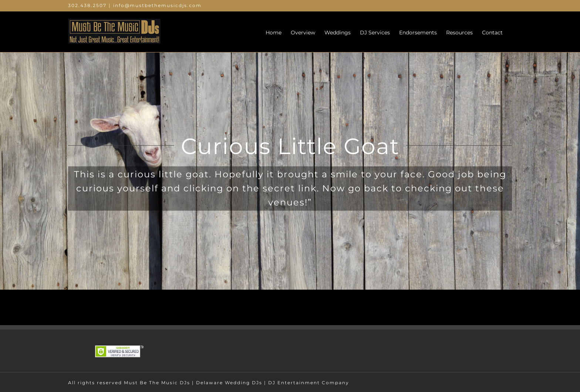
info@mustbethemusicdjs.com (157, 5)
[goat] (290, 145)
